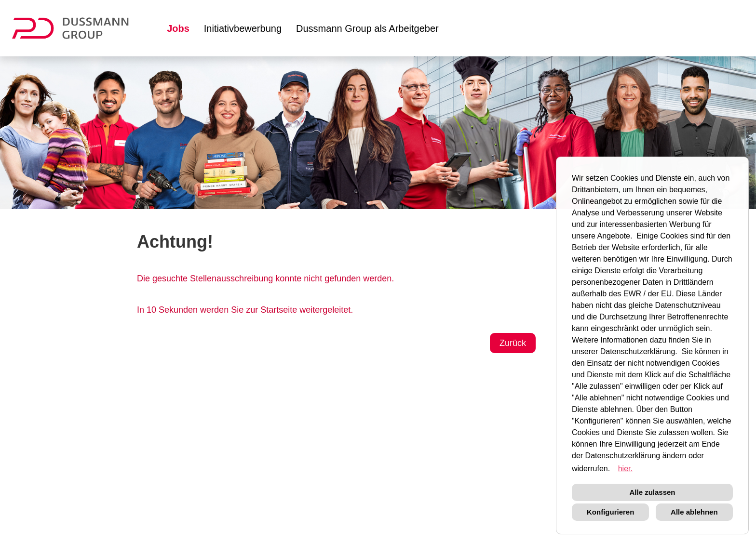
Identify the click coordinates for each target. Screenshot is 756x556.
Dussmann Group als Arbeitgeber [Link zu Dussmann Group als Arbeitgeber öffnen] (367, 28)
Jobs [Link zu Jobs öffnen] (178, 28)
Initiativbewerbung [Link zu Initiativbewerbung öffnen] (243, 28)
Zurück (513, 343)
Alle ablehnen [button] (694, 512)
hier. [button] (625, 469)
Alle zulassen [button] (652, 492)
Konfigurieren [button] (610, 512)
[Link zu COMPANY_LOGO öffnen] (76, 28)
